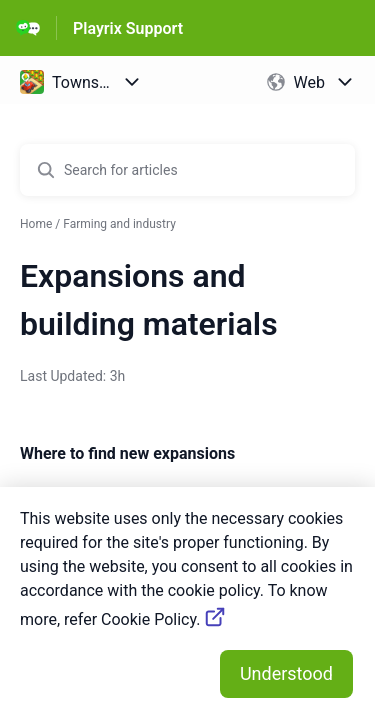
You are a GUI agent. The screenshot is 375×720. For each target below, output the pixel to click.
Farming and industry (119, 224)
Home (36, 224)
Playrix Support (128, 28)
